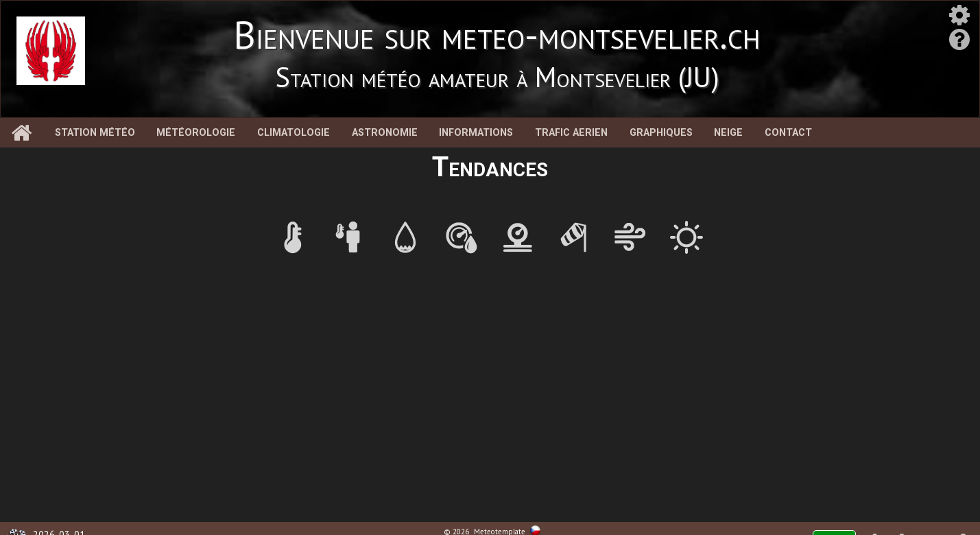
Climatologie (294, 133)
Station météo (95, 133)
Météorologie (196, 133)
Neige (728, 133)
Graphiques (661, 133)
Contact (788, 133)
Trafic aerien (571, 133)
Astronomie (385, 133)
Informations (476, 133)
